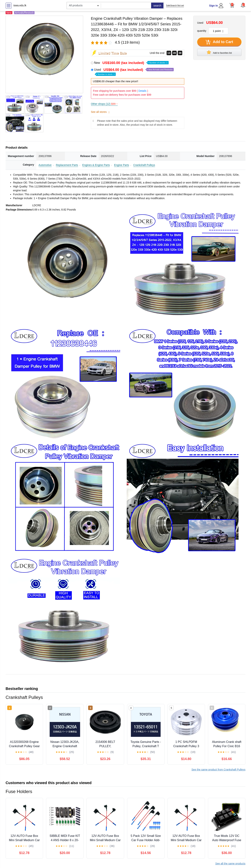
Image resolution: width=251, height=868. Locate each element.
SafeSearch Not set (175, 5)
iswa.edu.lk (20, 5)
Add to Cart (219, 42)
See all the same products (230, 864)
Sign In (213, 6)
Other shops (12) (104, 104)
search (157, 6)
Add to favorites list (219, 52)
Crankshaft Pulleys (144, 165)
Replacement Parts (67, 165)
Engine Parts (121, 165)
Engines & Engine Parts (96, 165)
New (131, 63)
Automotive (45, 165)
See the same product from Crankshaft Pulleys (218, 770)
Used (134, 72)
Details (142, 91)
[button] (243, 5)
